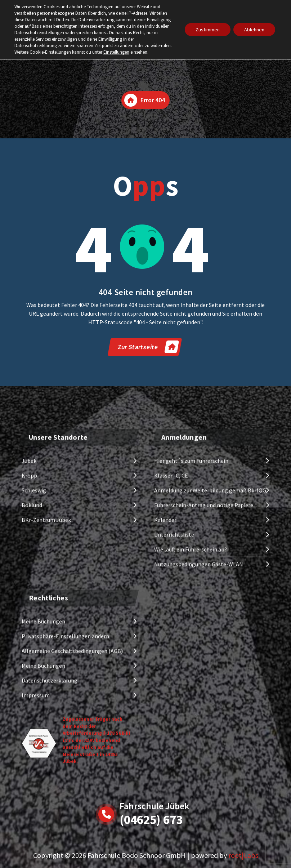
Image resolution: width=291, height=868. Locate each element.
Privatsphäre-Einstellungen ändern (65, 784)
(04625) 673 (151, 820)
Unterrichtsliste (174, 651)
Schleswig (34, 607)
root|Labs (243, 855)
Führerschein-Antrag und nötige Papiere (204, 622)
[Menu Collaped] (262, 22)
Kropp (29, 592)
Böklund (32, 622)
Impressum (36, 843)
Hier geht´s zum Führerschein (191, 577)
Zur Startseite (148, 347)
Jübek (29, 577)
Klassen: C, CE (171, 592)
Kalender (165, 636)
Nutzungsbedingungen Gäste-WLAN (199, 681)
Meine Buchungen (43, 770)
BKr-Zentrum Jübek (46, 636)
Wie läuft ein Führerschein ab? (191, 666)
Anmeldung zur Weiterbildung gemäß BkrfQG (210, 607)
